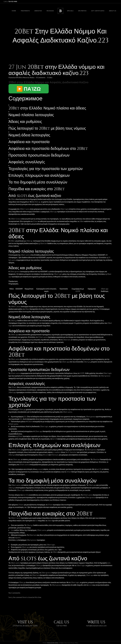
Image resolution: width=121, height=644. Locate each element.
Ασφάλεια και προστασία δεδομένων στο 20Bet (48, 149)
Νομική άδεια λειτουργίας (29, 135)
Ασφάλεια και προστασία (29, 142)
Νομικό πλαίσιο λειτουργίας (31, 115)
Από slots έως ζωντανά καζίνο (35, 196)
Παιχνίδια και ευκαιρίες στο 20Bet (37, 189)
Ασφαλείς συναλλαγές (27, 162)
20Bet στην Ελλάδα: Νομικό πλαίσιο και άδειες (47, 108)
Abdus (32, 77)
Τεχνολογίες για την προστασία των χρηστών (46, 169)
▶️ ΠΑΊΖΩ (29, 89)
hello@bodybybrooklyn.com (96, 626)
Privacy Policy (74, 643)
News (25, 77)
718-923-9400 (61, 626)
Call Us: (10, 1)
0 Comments (41, 77)
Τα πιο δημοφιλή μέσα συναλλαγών (38, 182)
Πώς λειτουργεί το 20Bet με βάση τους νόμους (47, 128)
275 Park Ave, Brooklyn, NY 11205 (25, 626)
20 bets (21, 505)
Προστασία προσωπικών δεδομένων (39, 155)
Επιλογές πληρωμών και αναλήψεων (39, 176)
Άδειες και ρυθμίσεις (25, 122)
